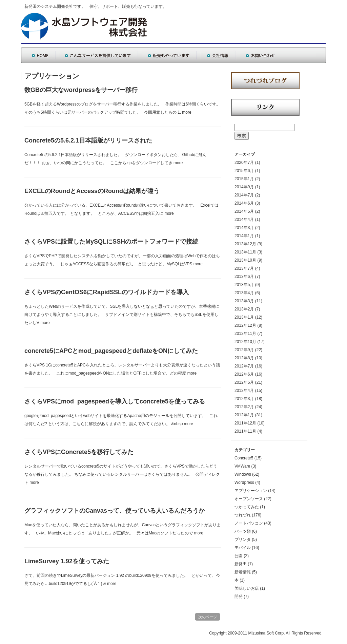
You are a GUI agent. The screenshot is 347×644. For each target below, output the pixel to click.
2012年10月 (245, 342)
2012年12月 (245, 325)
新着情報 (243, 572)
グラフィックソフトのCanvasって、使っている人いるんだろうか (115, 511)
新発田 (241, 564)
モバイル (243, 548)
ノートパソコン (249, 523)
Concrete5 (244, 458)
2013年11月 (245, 252)
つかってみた (247, 507)
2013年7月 (244, 268)
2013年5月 (244, 285)
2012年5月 (244, 382)
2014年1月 (244, 236)
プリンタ (243, 539)
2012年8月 (244, 358)
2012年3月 (244, 399)
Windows (243, 474)
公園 (239, 556)
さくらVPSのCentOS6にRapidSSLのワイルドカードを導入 (107, 292)
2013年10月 (245, 260)
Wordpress (244, 482)
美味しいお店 (247, 588)
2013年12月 (245, 244)
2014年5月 (244, 211)
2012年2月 (244, 407)
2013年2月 (244, 309)
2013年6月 (244, 277)
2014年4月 (244, 220)
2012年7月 (244, 366)
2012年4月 (244, 391)
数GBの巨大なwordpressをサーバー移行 (81, 90)
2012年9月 (244, 350)
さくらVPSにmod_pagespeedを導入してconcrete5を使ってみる (115, 401)
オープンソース (249, 499)
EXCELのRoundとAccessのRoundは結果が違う (92, 191)
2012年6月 (244, 374)
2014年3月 (244, 228)
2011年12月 (245, 423)
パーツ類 (243, 531)
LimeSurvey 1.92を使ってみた (67, 561)
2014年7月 (244, 195)
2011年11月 (245, 431)
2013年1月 (244, 317)
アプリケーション (251, 491)
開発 (239, 596)
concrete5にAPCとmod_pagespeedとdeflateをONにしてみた (111, 351)
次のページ (208, 617)
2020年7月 (244, 163)
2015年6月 (244, 171)
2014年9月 (244, 187)
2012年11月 (245, 334)
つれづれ (243, 515)
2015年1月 (244, 179)
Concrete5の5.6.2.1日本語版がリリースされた (88, 140)
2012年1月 (244, 415)
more (187, 112)
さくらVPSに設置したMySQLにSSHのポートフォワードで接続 (111, 242)
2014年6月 (244, 203)
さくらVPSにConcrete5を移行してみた (79, 452)
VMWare (242, 466)
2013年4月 (244, 293)
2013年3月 (244, 301)
